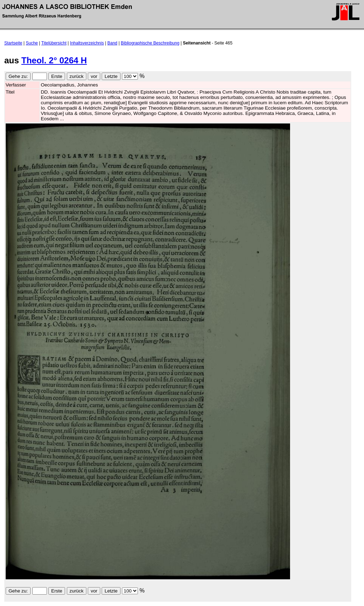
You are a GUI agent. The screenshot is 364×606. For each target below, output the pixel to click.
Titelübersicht (54, 43)
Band (112, 43)
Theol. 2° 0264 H (54, 60)
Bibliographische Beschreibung (150, 43)
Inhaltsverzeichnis (87, 43)
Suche (32, 43)
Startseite (13, 43)
